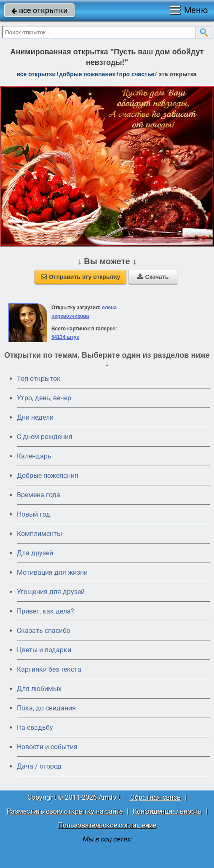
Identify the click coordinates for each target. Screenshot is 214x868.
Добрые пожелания (48, 476)
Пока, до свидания (46, 708)
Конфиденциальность (167, 811)
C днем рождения (45, 437)
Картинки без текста (49, 669)
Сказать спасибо (44, 631)
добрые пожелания (87, 74)
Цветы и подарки (44, 650)
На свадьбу (35, 727)
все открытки (39, 10)
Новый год (33, 514)
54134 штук (65, 337)
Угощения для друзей (51, 592)
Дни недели (35, 417)
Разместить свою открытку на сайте (65, 811)
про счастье (137, 74)
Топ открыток (39, 379)
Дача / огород (39, 766)
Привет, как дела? (45, 611)
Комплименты (39, 534)
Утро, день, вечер (44, 398)
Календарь (34, 456)
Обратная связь (155, 797)
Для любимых (39, 689)
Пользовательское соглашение (107, 825)
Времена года (39, 495)
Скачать (153, 277)
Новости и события (47, 747)
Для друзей (35, 553)
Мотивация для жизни (52, 572)
